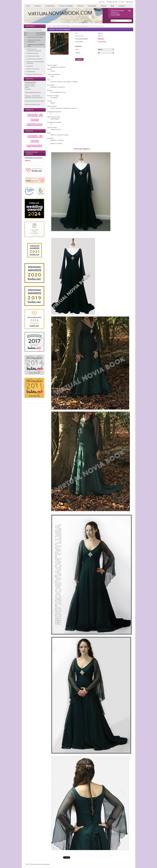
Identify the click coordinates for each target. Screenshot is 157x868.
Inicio (103, 2)
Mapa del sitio (113, 2)
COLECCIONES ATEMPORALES (61, 26)
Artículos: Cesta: (117, 13)
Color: (77, 49)
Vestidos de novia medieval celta (80, 26)
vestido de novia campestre (35, 119)
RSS (123, 2)
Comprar (79, 59)
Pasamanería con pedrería (34, 158)
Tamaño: (78, 53)
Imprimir (131, 2)
